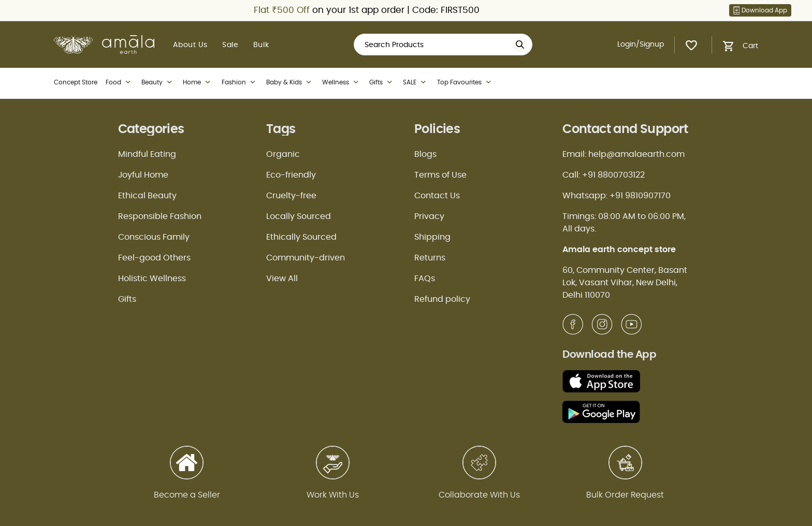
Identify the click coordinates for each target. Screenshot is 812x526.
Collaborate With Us (479, 495)
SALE (416, 82)
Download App (760, 10)
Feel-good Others (154, 258)
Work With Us (333, 495)
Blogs (425, 154)
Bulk (261, 45)
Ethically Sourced (301, 237)
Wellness (342, 82)
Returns (430, 258)
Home (198, 82)
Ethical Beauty (147, 196)
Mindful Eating (147, 154)
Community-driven (306, 258)
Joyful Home (143, 175)
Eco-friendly (291, 175)
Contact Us (437, 196)
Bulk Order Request (625, 495)
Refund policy (442, 299)
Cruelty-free (291, 196)
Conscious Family (154, 237)
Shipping (432, 237)
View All (282, 279)
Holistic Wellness (152, 279)
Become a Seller (187, 495)
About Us (190, 45)
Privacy (429, 216)
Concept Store (76, 82)
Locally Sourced (299, 216)
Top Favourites (465, 82)
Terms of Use (440, 175)
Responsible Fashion (160, 216)
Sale (230, 45)
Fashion (240, 82)
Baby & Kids (290, 82)
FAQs (425, 279)
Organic (283, 154)
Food (119, 82)
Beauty (158, 82)
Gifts (382, 82)
